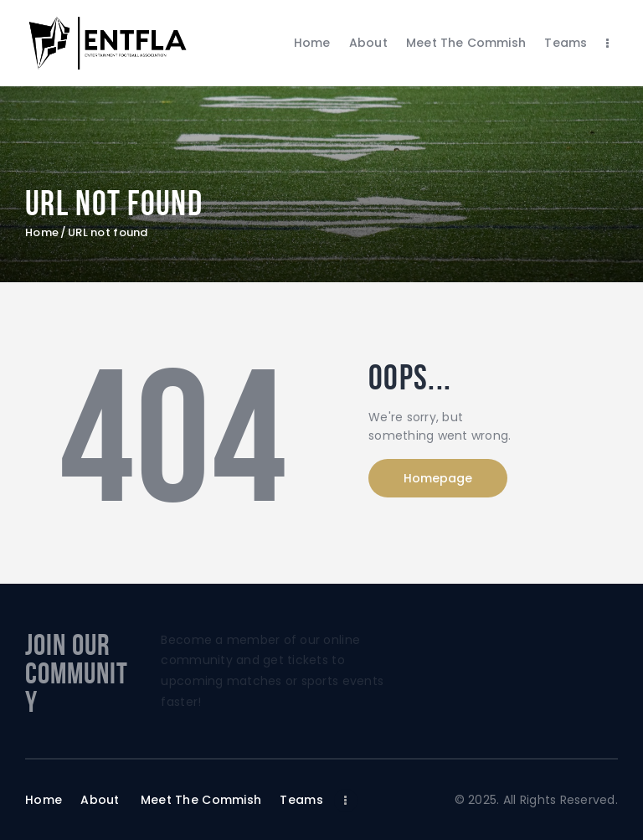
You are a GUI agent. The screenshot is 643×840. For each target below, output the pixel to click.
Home (42, 233)
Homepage (438, 478)
